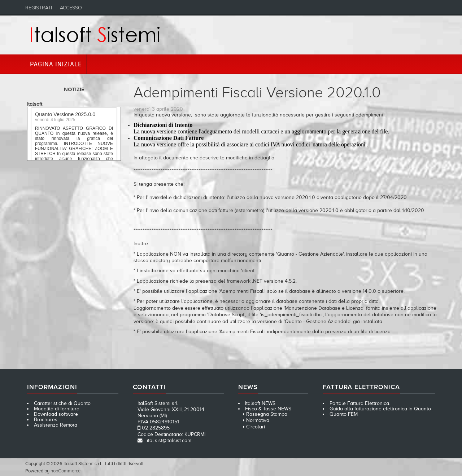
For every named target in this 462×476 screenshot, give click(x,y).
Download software (56, 414)
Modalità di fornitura (57, 409)
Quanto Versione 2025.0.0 (65, 115)
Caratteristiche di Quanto (62, 403)
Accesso (71, 8)
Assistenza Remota (56, 425)
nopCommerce (66, 471)
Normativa (258, 420)
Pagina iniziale (56, 64)
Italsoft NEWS (260, 403)
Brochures (46, 420)
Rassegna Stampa (267, 414)
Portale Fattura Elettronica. (360, 403)
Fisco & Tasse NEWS (268, 409)
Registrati (39, 8)
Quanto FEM (344, 414)
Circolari (256, 427)
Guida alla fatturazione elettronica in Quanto (380, 409)
